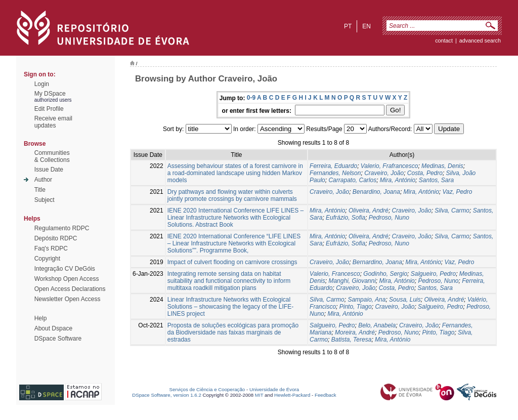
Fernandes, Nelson (335, 173)
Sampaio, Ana (366, 300)
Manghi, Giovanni (352, 281)
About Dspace (53, 328)
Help (41, 318)
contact (444, 40)
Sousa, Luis (405, 300)
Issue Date (49, 170)
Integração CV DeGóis (65, 269)
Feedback (326, 395)
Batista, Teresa (352, 340)
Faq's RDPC (51, 248)
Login (42, 84)
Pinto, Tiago (356, 307)
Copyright (47, 259)
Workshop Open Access (67, 279)
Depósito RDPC (56, 238)
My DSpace (50, 94)
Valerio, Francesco (335, 274)
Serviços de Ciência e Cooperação (207, 389)
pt (348, 26)
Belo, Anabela (377, 325)
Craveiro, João (384, 173)
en (366, 26)
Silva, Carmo (452, 211)
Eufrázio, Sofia (346, 218)
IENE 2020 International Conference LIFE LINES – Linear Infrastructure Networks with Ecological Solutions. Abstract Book (236, 218)
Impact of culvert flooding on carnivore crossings (232, 262)
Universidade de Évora (274, 389)
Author (43, 180)
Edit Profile (49, 109)
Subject (45, 200)
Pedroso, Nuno (389, 218)
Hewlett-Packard (292, 395)
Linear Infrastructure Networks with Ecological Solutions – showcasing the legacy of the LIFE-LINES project (230, 307)
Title (40, 190)
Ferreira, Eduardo (333, 166)
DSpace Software (58, 339)
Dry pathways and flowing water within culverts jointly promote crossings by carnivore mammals (232, 195)
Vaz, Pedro (457, 192)
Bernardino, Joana (377, 262)
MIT (259, 395)
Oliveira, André (369, 211)
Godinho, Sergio (385, 274)
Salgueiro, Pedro (433, 274)
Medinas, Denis (442, 166)
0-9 (251, 98)
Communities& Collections (52, 156)
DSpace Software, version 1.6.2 (167, 395)
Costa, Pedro (425, 173)
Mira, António (398, 180)
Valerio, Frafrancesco (390, 166)
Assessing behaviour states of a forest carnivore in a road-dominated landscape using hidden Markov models (235, 173)
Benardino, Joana (376, 192)
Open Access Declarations (70, 289)
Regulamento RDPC (62, 228)
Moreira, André (355, 332)
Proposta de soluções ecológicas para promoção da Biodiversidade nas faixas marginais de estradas (233, 332)
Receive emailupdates (53, 122)
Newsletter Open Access (68, 299)
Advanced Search (480, 40)
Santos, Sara (436, 180)
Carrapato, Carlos (352, 180)
